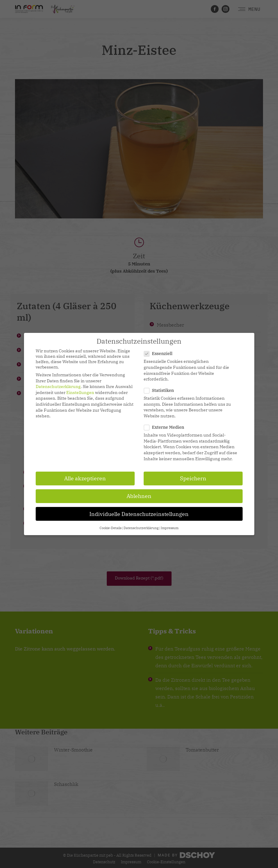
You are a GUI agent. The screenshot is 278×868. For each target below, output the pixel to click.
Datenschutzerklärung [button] (141, 528)
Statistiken (161, 390)
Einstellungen (80, 393)
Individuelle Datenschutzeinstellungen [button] (139, 514)
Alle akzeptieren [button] (85, 478)
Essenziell (160, 354)
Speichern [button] (193, 478)
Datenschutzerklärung (58, 387)
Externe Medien (166, 427)
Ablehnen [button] (139, 496)
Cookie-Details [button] (111, 528)
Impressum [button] (170, 528)
